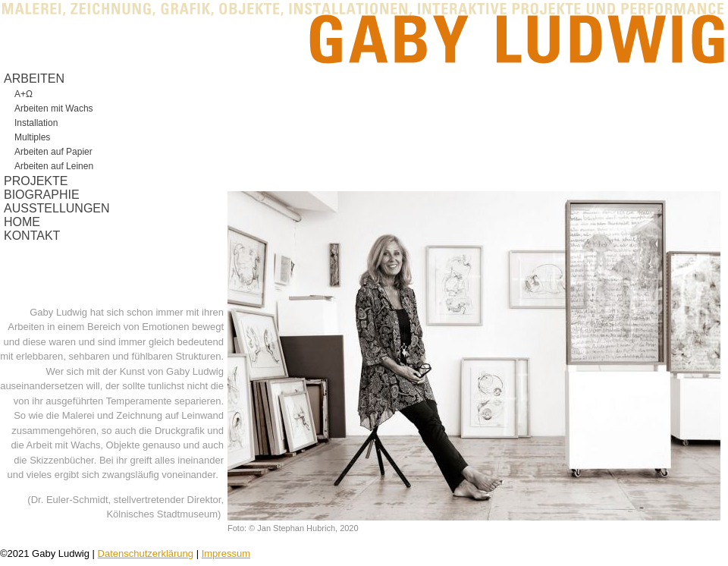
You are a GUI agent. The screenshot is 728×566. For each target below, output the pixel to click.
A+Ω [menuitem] (24, 94)
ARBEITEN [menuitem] (34, 79)
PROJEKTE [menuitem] (36, 181)
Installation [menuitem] (36, 123)
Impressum (226, 553)
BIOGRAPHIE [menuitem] (42, 195)
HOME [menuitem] (22, 222)
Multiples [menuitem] (32, 137)
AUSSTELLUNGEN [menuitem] (57, 208)
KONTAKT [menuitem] (32, 236)
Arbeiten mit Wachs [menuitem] (54, 108)
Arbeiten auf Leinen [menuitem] (54, 166)
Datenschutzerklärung (146, 553)
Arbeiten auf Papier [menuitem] (53, 152)
